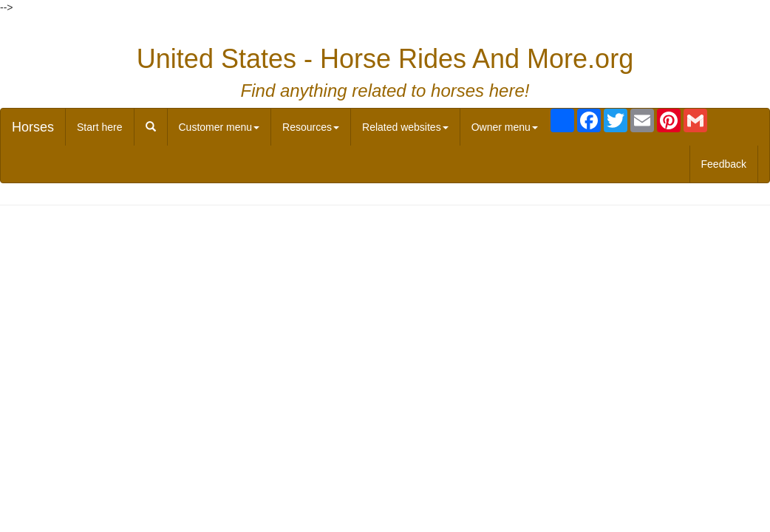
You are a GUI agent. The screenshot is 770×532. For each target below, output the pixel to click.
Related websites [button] (405, 127)
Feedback (724, 164)
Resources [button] (311, 127)
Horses (33, 127)
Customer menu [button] (219, 127)
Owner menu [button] (505, 127)
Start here (99, 127)
